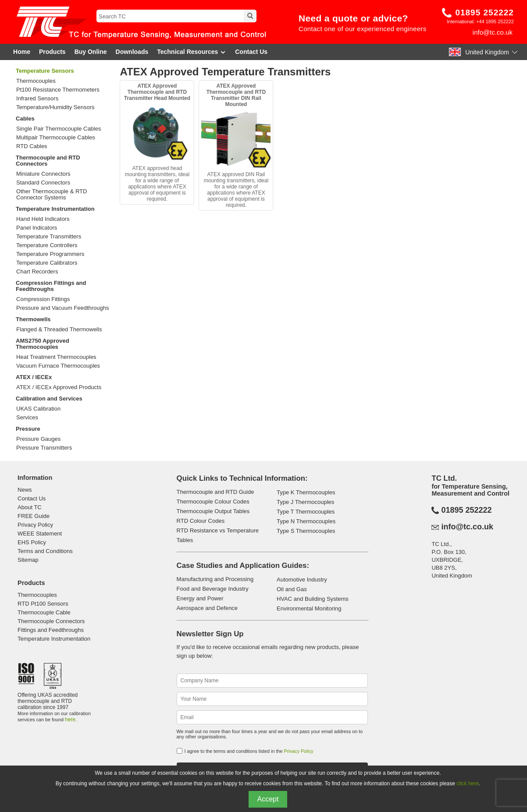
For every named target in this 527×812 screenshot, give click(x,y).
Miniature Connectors (43, 174)
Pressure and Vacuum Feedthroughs (63, 308)
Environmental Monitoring (309, 608)
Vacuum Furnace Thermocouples (58, 366)
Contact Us (251, 52)
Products (52, 52)
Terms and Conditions (45, 551)
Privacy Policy (35, 525)
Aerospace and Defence (207, 608)
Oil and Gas (292, 589)
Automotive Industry (302, 580)
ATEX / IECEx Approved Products (59, 387)
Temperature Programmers (50, 254)
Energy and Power (200, 598)
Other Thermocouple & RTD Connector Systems (52, 195)
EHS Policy (32, 542)
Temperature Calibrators (47, 263)
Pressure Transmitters (44, 448)
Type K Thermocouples (306, 492)
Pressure (28, 429)
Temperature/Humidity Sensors (55, 107)
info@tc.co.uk (493, 32)
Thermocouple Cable (44, 612)
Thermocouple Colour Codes (213, 502)
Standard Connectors (43, 183)
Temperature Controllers (47, 245)
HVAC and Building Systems (313, 599)
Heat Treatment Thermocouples (56, 357)
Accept (268, 799)
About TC (30, 507)
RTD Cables (32, 146)
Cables (25, 119)
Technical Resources (192, 52)
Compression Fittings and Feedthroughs (51, 286)
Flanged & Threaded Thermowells (59, 330)
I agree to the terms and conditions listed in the (249, 751)
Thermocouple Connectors (51, 621)
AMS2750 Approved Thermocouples (43, 344)
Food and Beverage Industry (213, 589)
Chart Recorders (37, 272)
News (25, 490)
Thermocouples (36, 81)
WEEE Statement (40, 534)
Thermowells (33, 319)
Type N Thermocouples (306, 521)
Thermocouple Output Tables (213, 511)
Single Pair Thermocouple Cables (59, 129)
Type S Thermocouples (306, 531)
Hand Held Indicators (43, 219)
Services (27, 418)
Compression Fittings (43, 299)
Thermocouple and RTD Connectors (48, 161)
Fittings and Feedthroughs (51, 630)
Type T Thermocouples (306, 512)
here (70, 720)
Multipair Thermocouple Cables (56, 138)
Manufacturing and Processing (215, 579)
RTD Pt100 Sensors (43, 604)
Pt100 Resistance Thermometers (58, 90)
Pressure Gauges (38, 439)
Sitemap (28, 560)
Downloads (132, 52)
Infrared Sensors (37, 99)
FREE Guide (34, 516)
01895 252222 (484, 12)
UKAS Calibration (38, 409)
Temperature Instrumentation (55, 209)
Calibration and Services (49, 399)
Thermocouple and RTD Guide (215, 492)
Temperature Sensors (45, 71)
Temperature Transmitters (49, 237)
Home (22, 52)
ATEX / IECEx (34, 377)
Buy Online (91, 52)
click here (468, 784)
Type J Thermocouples (305, 502)
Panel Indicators (37, 228)
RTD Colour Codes (201, 521)
